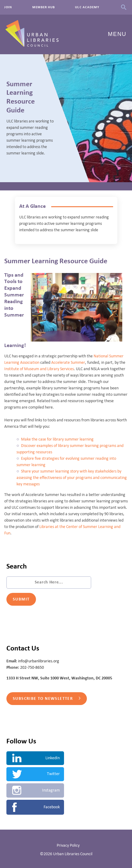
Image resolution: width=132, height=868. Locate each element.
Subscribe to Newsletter (47, 699)
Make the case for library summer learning (57, 439)
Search (124, 7)
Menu (117, 34)
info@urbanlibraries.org (39, 661)
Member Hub (44, 7)
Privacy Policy (68, 845)
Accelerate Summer (68, 363)
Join (8, 7)
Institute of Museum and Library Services (39, 369)
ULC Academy (87, 7)
